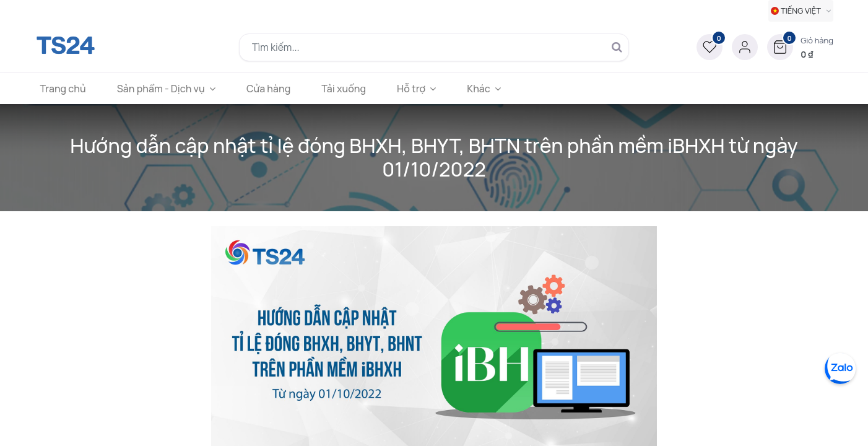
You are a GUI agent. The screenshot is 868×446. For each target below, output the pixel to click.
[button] (800, 47)
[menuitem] (67, 89)
